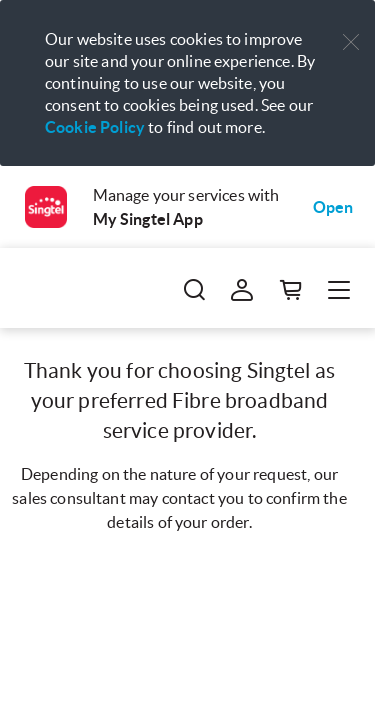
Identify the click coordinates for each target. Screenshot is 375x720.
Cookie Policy (95, 127)
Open (333, 207)
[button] (351, 42)
